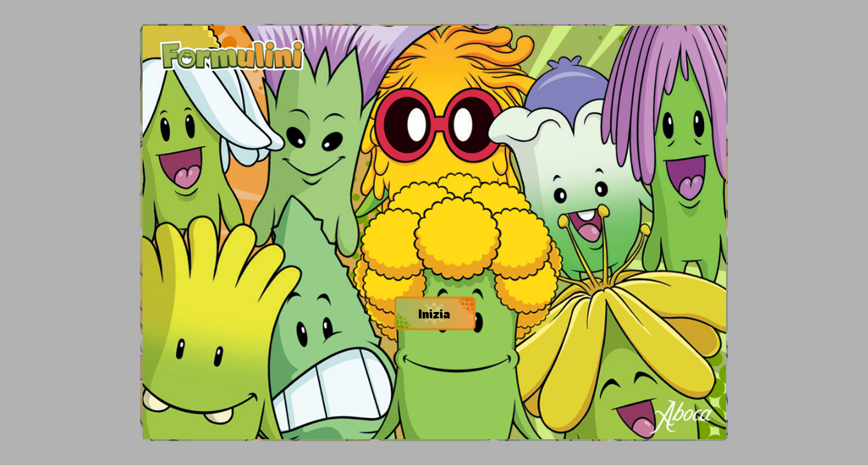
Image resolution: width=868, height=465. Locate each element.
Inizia (434, 313)
